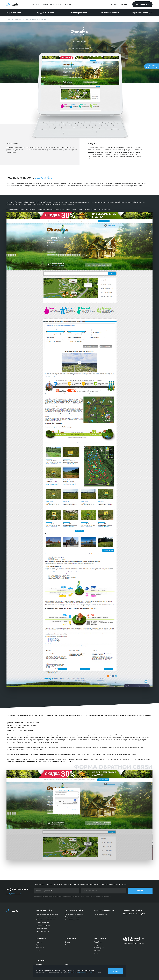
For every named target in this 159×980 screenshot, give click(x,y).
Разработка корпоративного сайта (47, 914)
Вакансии (39, 942)
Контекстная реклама (110, 13)
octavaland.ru (80, 42)
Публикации (40, 948)
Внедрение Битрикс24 (43, 923)
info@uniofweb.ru (14, 893)
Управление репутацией (142, 13)
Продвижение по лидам (73, 917)
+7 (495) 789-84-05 (119, 4)
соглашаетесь (73, 972)
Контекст (97, 950)
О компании (35, 4)
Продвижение (99, 945)
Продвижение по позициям (74, 914)
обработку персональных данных (76, 896)
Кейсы (67, 945)
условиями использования (88, 972)
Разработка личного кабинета (45, 920)
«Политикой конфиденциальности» (102, 896)
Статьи (38, 950)
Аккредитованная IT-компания (134, 943)
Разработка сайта (14, 13)
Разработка (98, 942)
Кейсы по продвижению (73, 920)
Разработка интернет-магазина (46, 917)
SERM (96, 953)
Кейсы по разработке (43, 931)
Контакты (69, 4)
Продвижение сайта (46, 13)
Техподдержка (99, 948)
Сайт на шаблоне (41, 928)
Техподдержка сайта (79, 13)
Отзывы (59, 4)
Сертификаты (40, 945)
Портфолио (48, 4)
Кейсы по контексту (100, 914)
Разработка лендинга (43, 925)
